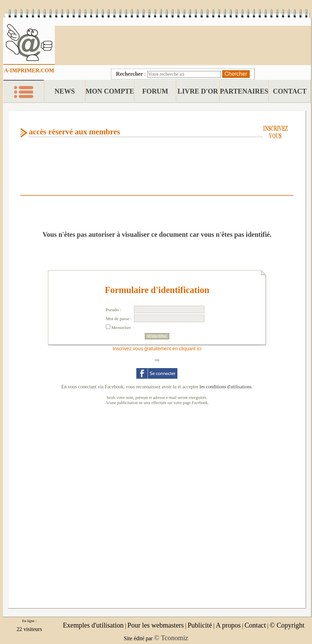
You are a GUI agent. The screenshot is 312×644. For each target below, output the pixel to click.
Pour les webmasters (155, 625)
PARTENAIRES (244, 91)
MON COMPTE (110, 91)
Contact (255, 625)
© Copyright (287, 625)
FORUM (155, 91)
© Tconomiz (171, 638)
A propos (228, 625)
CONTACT (290, 91)
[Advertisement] (183, 45)
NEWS (65, 91)
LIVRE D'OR (198, 91)
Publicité (200, 625)
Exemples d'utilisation (93, 625)
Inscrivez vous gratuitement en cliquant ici (157, 349)
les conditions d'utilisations (226, 387)
